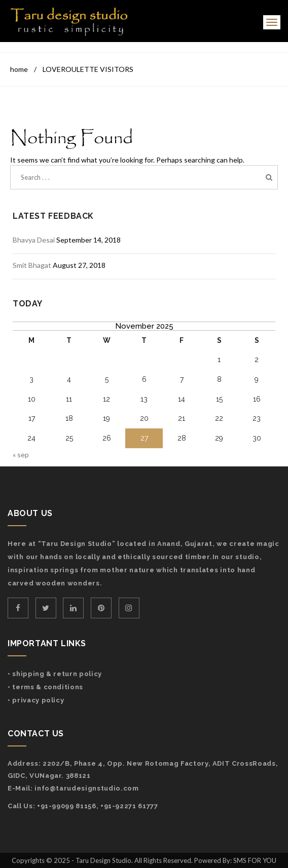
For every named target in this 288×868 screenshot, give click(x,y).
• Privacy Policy (36, 700)
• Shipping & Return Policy (55, 674)
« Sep (21, 455)
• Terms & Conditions (45, 687)
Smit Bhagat (32, 265)
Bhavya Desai (34, 240)
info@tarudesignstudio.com (86, 788)
